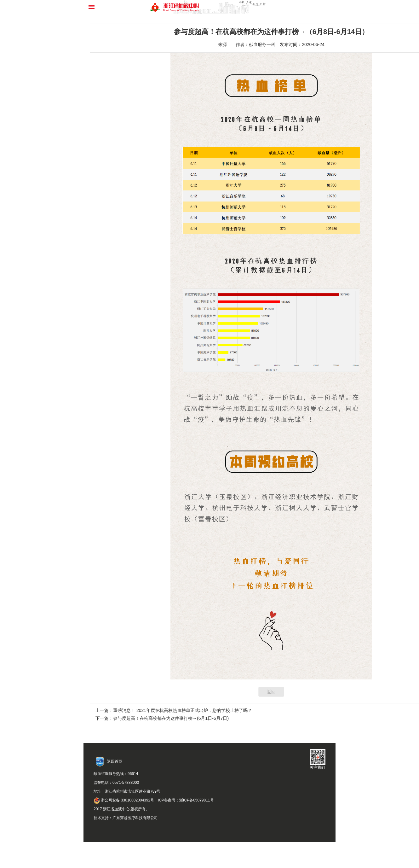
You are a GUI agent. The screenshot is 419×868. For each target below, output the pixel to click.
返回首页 (115, 761)
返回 (271, 692)
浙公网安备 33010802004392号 (124, 800)
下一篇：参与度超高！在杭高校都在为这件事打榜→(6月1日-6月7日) (162, 718)
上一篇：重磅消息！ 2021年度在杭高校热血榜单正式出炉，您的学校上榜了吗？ (174, 710)
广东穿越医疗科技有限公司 (135, 818)
